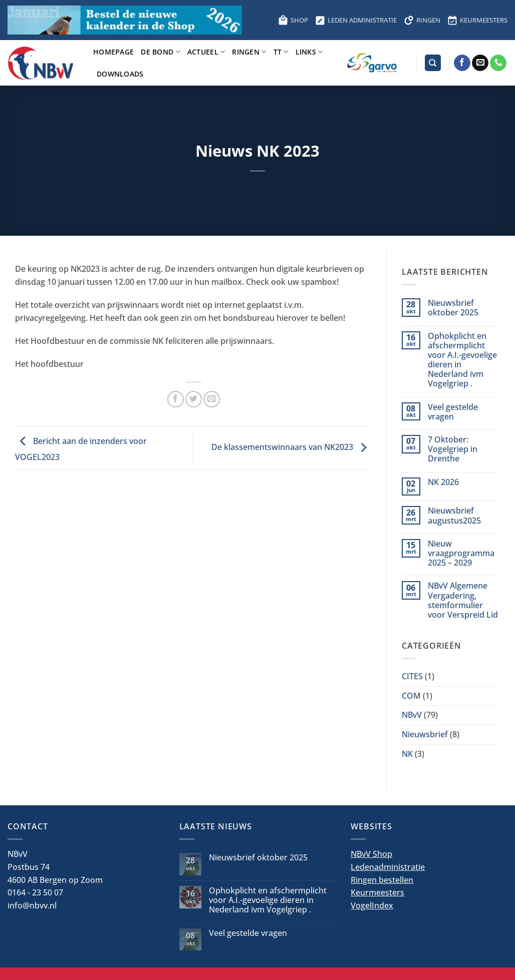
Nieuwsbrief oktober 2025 (453, 308)
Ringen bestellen (382, 880)
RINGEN (422, 20)
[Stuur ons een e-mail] (480, 63)
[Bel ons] (498, 63)
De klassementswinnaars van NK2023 (291, 447)
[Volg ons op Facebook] (462, 63)
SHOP (293, 20)
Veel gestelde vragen (453, 412)
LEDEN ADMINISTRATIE (356, 20)
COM (411, 696)
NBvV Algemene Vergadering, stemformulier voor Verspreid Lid (463, 600)
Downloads (120, 74)
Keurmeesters (377, 892)
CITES (412, 676)
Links (309, 52)
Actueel (206, 52)
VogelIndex (372, 905)
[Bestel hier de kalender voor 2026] (125, 20)
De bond (161, 52)
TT (281, 52)
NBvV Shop (371, 854)
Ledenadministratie (388, 867)
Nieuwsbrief (425, 734)
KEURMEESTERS (477, 20)
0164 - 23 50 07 (35, 892)
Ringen (249, 52)
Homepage (113, 52)
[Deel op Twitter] (194, 399)
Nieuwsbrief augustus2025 (454, 516)
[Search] (433, 63)
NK (407, 754)
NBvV (412, 715)
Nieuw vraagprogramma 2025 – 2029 (461, 554)
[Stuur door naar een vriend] (212, 399)
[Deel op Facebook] (176, 399)
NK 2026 (443, 482)
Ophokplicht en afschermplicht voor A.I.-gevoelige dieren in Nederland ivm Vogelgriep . (462, 360)
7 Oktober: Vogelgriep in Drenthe (453, 449)
